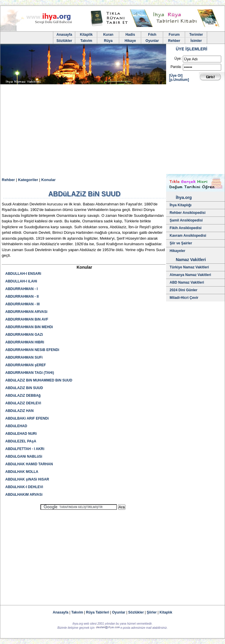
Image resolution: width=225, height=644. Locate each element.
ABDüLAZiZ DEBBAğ (23, 396)
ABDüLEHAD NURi (21, 434)
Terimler (196, 35)
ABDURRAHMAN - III (22, 304)
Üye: (178, 59)
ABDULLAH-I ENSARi (23, 274)
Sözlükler (64, 41)
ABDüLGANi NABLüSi (24, 456)
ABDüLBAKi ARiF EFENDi (27, 418)
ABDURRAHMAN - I (22, 289)
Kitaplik (86, 35)
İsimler (196, 41)
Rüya (108, 41)
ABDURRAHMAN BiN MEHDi (29, 327)
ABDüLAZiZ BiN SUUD (24, 388)
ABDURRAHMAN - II (22, 297)
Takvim (86, 41)
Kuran (108, 35)
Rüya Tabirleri (98, 612)
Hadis (130, 35)
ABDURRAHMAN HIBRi (25, 342)
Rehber (174, 41)
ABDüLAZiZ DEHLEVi (23, 403)
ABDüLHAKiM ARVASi (24, 495)
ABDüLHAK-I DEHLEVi (24, 487)
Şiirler (152, 612)
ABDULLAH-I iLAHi (21, 281)
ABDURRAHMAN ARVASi (26, 312)
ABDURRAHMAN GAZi (24, 335)
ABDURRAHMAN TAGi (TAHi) (30, 373)
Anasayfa (64, 35)
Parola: (176, 67)
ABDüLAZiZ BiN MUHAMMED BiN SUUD (39, 380)
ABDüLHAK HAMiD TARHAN (29, 464)
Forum (174, 35)
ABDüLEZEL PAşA (21, 441)
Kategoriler (28, 180)
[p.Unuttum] (179, 80)
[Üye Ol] (176, 76)
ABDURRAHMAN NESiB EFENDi (32, 350)
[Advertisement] (112, 130)
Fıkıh (152, 35)
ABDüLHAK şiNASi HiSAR (27, 479)
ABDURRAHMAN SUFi (24, 357)
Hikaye (130, 41)
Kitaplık (166, 612)
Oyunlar (152, 41)
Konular (48, 180)
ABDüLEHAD (16, 426)
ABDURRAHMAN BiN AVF (27, 319)
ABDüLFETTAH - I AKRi (25, 449)
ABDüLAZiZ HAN (19, 411)
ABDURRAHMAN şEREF (26, 365)
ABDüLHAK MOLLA (22, 472)
